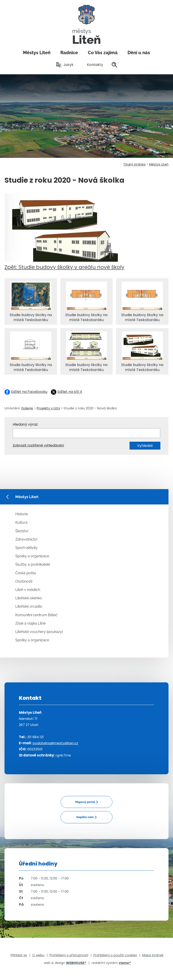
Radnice (69, 53)
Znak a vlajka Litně (31, 623)
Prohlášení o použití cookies (115, 955)
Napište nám (85, 817)
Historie (22, 514)
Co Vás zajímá (103, 53)
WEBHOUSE (76, 963)
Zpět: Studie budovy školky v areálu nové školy (64, 267)
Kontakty (93, 65)
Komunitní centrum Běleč (36, 615)
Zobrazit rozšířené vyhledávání (38, 445)
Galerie (27, 408)
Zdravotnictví (26, 539)
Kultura (21, 522)
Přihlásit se (19, 955)
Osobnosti (24, 581)
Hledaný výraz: (25, 424)
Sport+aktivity (26, 548)
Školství (22, 531)
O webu (38, 955)
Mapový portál (85, 802)
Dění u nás (139, 53)
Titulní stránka (134, 164)
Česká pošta (26, 573)
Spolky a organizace (32, 556)
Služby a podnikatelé (33, 564)
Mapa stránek (153, 955)
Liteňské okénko (29, 598)
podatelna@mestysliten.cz (55, 743)
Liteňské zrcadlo (29, 606)
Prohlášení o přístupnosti (69, 955)
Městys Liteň (37, 53)
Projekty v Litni (48, 408)
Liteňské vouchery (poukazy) (39, 632)
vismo (125, 963)
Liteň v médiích (28, 590)
